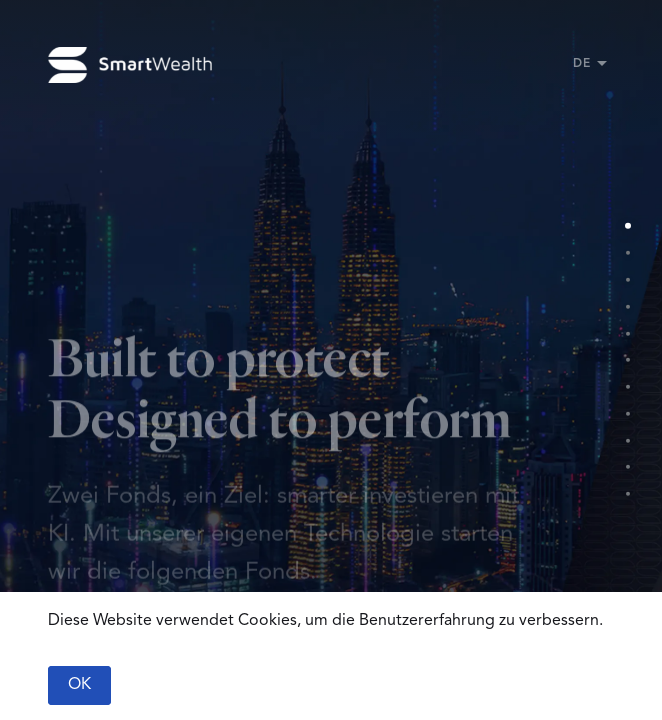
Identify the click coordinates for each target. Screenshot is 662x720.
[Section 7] (627, 386)
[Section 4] (627, 306)
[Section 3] (627, 279)
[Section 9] (627, 440)
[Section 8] (627, 413)
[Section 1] (627, 226)
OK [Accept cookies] (79, 685)
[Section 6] (627, 360)
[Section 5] (627, 333)
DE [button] (581, 64)
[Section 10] (627, 467)
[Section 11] (627, 494)
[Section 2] (627, 252)
